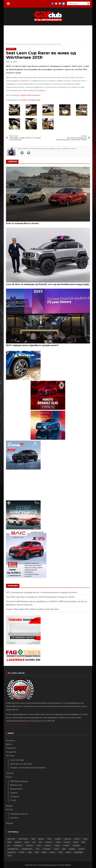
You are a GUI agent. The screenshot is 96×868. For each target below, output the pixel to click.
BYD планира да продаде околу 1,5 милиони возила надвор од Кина (41, 592)
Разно (9, 777)
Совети (14, 793)
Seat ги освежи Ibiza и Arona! (22, 223)
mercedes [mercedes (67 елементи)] (76, 845)
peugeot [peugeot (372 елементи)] (72, 849)
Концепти (11, 752)
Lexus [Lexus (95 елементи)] (39, 845)
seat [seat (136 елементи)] (37, 852)
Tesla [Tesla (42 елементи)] (61, 852)
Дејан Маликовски (31, 95)
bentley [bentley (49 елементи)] (41, 839)
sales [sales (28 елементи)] (30, 852)
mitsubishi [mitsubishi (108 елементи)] (47, 849)
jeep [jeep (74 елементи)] (83, 842)
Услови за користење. (17, 724)
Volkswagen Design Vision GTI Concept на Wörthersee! (25, 138)
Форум (10, 823)
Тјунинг (10, 773)
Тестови (10, 756)
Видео (9, 806)
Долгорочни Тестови (21, 764)
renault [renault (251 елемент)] (22, 852)
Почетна (10, 740)
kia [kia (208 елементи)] (9, 845)
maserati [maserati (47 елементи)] (48, 845)
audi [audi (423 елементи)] (33, 839)
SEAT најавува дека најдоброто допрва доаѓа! (32, 345)
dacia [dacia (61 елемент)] (9, 842)
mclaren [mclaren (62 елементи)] (66, 845)
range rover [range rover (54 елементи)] (12, 852)
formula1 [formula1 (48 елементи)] (49, 842)
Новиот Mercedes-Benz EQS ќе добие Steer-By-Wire (32, 609)
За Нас (9, 809)
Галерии (15, 796)
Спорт (13, 800)
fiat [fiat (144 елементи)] (34, 842)
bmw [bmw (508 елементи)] (49, 839)
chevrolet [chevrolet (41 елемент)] (68, 839)
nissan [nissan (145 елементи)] (56, 849)
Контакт (14, 818)
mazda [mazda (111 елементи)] (57, 845)
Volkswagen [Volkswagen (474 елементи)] (79, 852)
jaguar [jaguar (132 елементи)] (76, 842)
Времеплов (16, 785)
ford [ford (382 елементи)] (40, 842)
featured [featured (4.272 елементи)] (18, 842)
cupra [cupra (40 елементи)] (85, 839)
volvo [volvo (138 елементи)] (10, 856)
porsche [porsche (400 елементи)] (81, 849)
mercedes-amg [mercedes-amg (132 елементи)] (13, 849)
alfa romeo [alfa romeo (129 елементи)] (11, 839)
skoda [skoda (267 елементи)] (44, 852)
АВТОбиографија (19, 781)
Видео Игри (16, 789)
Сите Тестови (17, 760)
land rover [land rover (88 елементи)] (30, 845)
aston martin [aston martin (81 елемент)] (23, 839)
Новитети (17, 44)
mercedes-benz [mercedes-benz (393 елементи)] (27, 849)
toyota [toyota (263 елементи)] (68, 852)
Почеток (9, 44)
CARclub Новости (19, 814)
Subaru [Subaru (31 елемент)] (52, 852)
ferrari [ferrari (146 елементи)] (27, 842)
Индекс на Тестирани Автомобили (28, 768)
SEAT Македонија (31, 100)
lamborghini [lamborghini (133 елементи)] (18, 845)
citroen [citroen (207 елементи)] (77, 839)
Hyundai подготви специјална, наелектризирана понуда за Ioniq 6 (40, 597)
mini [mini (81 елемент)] (38, 849)
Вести (9, 744)
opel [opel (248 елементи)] (64, 849)
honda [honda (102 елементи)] (58, 842)
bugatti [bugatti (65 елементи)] (58, 839)
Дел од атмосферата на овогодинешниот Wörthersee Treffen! (71, 138)
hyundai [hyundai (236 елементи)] (67, 842)
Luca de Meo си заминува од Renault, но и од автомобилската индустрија (48, 284)
